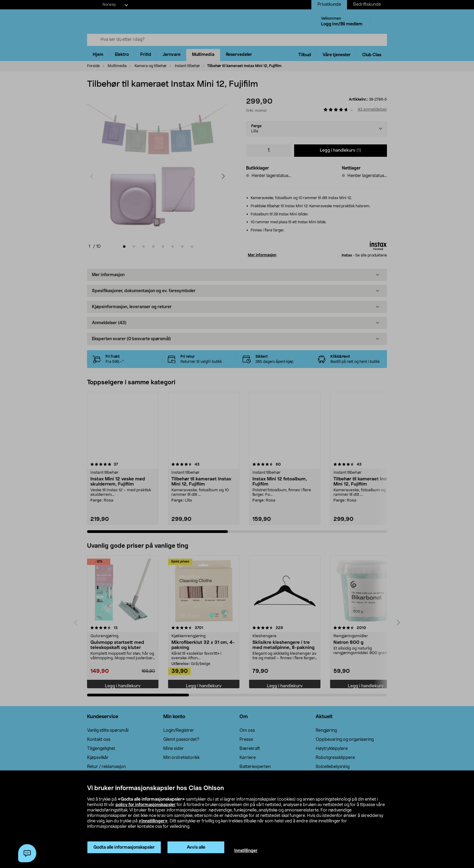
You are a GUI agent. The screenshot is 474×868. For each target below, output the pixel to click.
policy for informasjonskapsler (146, 805)
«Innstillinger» (153, 821)
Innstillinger (246, 851)
